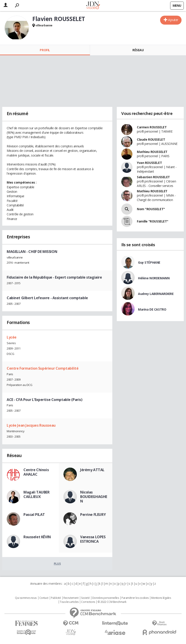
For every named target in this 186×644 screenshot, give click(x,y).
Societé (85, 598)
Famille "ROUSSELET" (153, 221)
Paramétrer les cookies (135, 598)
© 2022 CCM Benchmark (112, 602)
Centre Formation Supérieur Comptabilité (43, 368)
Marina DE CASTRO (152, 309)
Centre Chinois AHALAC (36, 472)
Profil (45, 50)
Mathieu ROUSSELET (152, 152)
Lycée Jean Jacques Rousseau (31, 425)
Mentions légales (161, 598)
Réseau (138, 50)
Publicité (56, 598)
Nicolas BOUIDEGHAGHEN (94, 497)
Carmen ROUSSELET (152, 127)
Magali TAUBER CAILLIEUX (37, 494)
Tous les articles (69, 602)
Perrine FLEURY (93, 515)
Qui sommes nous (26, 598)
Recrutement (71, 598)
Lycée (12, 337)
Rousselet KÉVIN (37, 537)
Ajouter (173, 20)
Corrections (88, 602)
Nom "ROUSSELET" (151, 209)
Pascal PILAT (34, 515)
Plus (57, 563)
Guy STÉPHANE (149, 262)
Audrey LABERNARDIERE (156, 294)
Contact (44, 598)
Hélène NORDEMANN (154, 278)
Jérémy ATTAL (92, 470)
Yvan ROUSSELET (149, 163)
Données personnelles (106, 598)
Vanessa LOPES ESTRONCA (93, 539)
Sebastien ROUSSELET (153, 177)
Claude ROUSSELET (151, 139)
